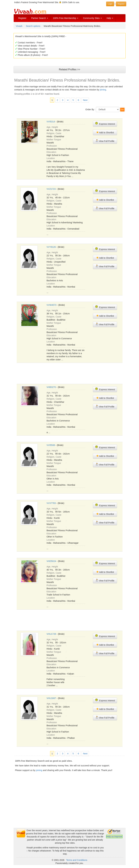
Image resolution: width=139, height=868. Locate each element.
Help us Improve (114, 837)
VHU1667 (51, 698)
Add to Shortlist (105, 132)
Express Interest (105, 124)
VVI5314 (51, 122)
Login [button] (110, 4)
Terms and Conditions (77, 860)
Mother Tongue (54, 140)
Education (51, 152)
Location (51, 158)
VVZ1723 (51, 189)
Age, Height (52, 127)
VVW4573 (51, 305)
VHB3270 (51, 387)
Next (85, 100)
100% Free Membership (66, 18)
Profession (52, 146)
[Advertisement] (73, 373)
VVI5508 (51, 445)
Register (22, 18)
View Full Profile (105, 141)
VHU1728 (51, 634)
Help (110, 18)
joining (103, 90)
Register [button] (121, 4)
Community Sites (92, 18)
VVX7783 (51, 503)
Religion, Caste (54, 133)
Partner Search (40, 18)
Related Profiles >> (69, 69)
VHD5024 (51, 561)
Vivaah (19, 26)
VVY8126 (51, 247)
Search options (33, 26)
